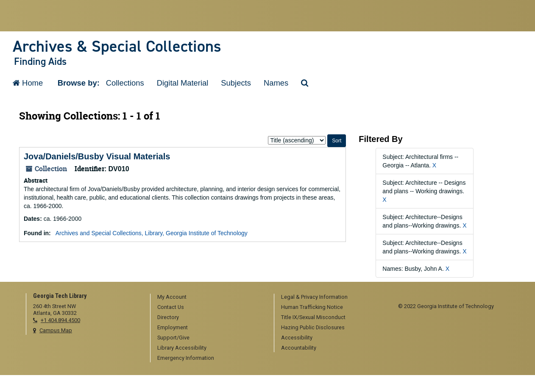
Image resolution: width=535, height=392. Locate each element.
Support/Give (173, 338)
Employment (173, 327)
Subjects (236, 83)
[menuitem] (209, 297)
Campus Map (56, 330)
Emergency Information (186, 358)
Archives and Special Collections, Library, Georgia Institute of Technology (152, 233)
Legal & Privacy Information (314, 297)
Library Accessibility (182, 348)
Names (276, 83)
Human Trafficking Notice (312, 307)
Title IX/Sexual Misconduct (313, 317)
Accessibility (297, 338)
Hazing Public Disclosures (313, 327)
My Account (172, 297)
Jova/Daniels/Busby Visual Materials (97, 156)
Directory (168, 317)
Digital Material (183, 83)
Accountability (299, 348)
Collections (125, 83)
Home (28, 83)
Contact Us (171, 307)
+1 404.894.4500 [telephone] (60, 320)
